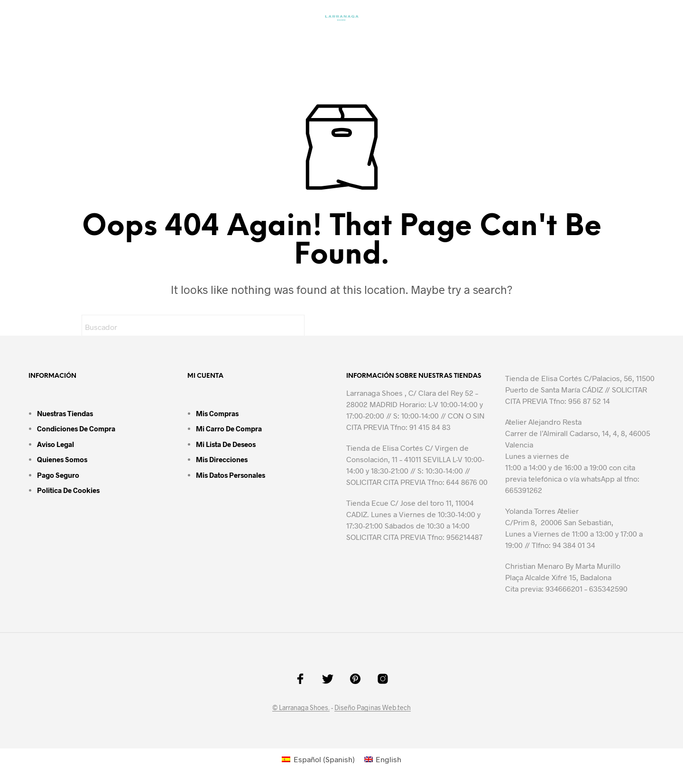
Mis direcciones (222, 459)
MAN (233, 41)
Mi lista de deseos (226, 444)
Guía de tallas (399, 41)
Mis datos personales (231, 475)
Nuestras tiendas (65, 413)
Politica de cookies (68, 490)
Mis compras (217, 413)
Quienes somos (62, 459)
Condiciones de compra (76, 428)
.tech (404, 708)
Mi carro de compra (229, 428)
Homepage (185, 41)
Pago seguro (58, 475)
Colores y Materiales (306, 41)
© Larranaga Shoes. (301, 708)
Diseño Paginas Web (365, 708)
